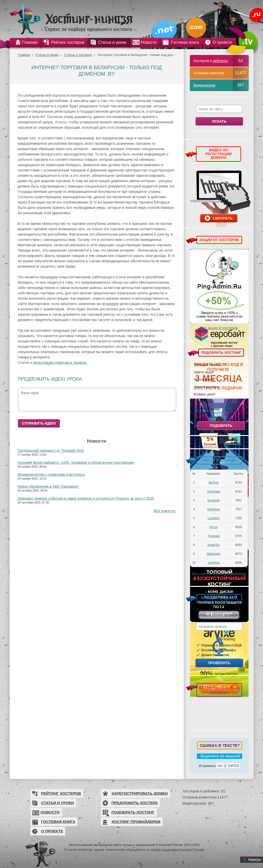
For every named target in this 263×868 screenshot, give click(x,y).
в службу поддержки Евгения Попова (175, 850)
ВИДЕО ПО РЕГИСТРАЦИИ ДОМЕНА (219, 154)
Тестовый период (207, 365)
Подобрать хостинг (133, 812)
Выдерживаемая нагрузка (207, 410)
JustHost (214, 563)
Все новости (165, 511)
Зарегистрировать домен (140, 793)
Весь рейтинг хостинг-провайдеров (219, 574)
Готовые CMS (204, 401)
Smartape (213, 491)
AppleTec (214, 545)
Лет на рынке (204, 379)
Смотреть (223, 218)
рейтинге (220, 61)
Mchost (214, 483)
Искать (219, 121)
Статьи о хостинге (78, 55)
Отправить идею (39, 423)
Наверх (252, 859)
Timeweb (213, 536)
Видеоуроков (204, 85)
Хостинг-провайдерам (136, 822)
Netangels (213, 554)
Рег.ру (214, 527)
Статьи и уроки (47, 55)
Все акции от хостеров (219, 328)
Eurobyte (213, 500)
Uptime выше (204, 372)
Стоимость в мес (207, 417)
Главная (24, 55)
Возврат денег (205, 394)
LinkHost (214, 518)
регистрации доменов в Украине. (60, 363)
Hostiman (214, 509)
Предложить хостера (135, 803)
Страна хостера (206, 387)
